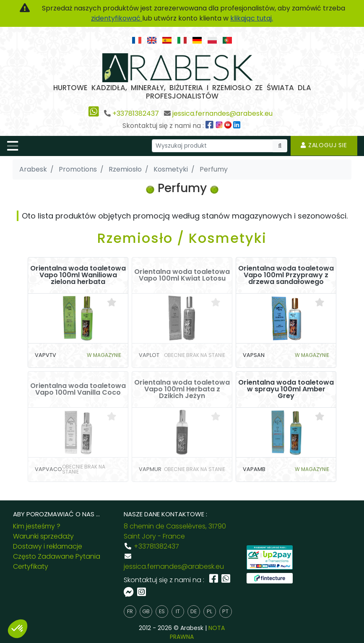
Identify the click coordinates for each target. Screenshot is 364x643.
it (178, 611)
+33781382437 (136, 113)
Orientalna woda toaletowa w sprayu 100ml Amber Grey (286, 389)
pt (225, 611)
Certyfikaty (31, 566)
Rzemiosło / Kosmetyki (182, 238)
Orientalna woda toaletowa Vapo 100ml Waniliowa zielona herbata (78, 275)
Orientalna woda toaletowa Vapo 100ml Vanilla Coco (78, 389)
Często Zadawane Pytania (57, 556)
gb (146, 611)
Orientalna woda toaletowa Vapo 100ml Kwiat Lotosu (182, 275)
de (194, 611)
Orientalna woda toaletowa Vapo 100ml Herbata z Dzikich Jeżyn (182, 389)
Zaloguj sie (324, 145)
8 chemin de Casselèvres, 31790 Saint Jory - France (175, 531)
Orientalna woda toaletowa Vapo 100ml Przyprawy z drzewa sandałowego (286, 275)
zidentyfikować (117, 18)
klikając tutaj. (252, 18)
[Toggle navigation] (13, 146)
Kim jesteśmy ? (37, 526)
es (162, 611)
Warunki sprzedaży (43, 536)
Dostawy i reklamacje (48, 546)
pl (209, 611)
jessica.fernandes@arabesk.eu (222, 113)
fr (130, 611)
